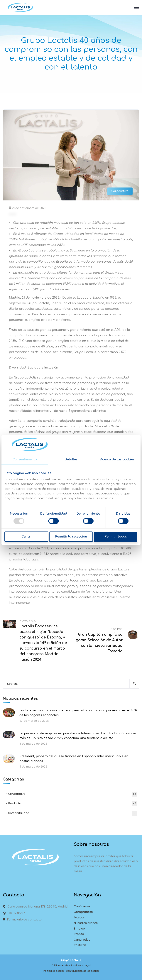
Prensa (79, 934)
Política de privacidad (64, 965)
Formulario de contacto (24, 919)
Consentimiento (25, 460)
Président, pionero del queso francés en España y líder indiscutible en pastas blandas (74, 759)
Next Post (117, 629)
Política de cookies (54, 971)
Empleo (79, 929)
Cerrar (26, 537)
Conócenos (82, 906)
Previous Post (28, 621)
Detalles (71, 460)
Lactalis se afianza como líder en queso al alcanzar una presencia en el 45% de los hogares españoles (78, 713)
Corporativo (120, 191)
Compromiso (83, 912)
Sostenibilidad (73, 813)
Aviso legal (84, 965)
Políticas (80, 945)
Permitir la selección (71, 537)
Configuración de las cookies (83, 971)
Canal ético (82, 940)
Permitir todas (116, 537)
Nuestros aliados (86, 923)
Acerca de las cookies (117, 460)
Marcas (79, 917)
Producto (73, 804)
